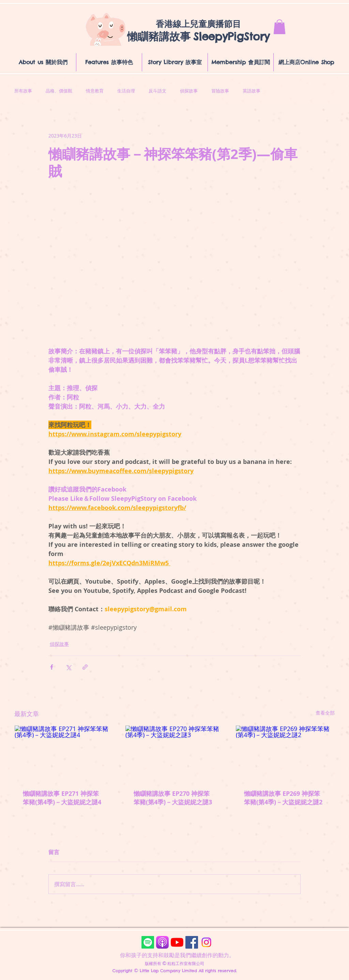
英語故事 (252, 91)
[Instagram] (206, 942)
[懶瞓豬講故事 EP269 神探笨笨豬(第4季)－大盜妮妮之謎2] (285, 753)
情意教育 (95, 91)
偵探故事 (189, 91)
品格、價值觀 (59, 91)
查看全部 (325, 713)
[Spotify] (148, 942)
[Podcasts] (162, 942)
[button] (279, 27)
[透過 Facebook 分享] (52, 667)
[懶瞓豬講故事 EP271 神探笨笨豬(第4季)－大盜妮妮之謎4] (64, 753)
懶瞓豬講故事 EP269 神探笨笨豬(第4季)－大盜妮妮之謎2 (283, 798)
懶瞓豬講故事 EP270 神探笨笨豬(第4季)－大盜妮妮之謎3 (173, 798)
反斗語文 (157, 91)
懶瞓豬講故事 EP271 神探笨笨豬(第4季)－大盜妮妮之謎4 (62, 798)
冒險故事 (220, 91)
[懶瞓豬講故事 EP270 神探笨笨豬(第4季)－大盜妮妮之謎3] (175, 753)
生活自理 (126, 91)
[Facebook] (192, 942)
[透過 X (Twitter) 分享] (68, 667)
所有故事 (23, 91)
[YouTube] (177, 942)
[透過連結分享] (85, 667)
